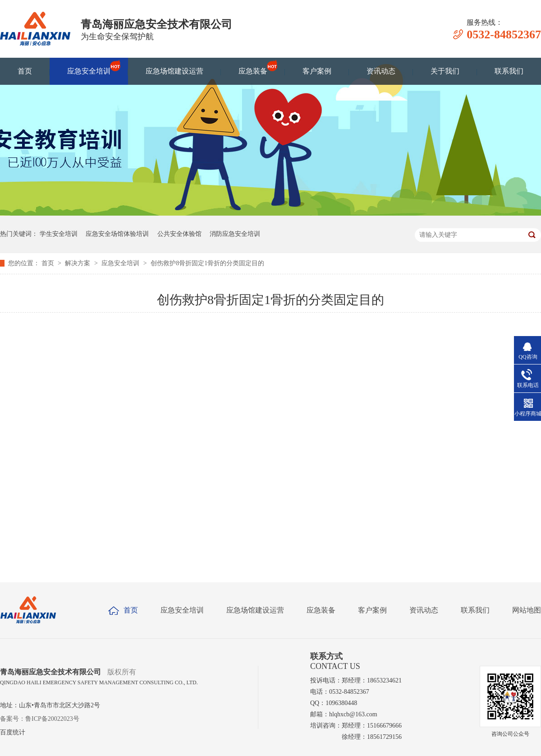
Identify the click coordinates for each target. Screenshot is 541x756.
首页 (25, 71)
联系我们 (509, 71)
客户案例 (317, 71)
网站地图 (527, 610)
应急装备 (253, 67)
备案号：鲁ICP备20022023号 (40, 719)
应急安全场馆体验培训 (117, 234)
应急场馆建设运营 (174, 71)
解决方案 (78, 263)
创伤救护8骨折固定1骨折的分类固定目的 (207, 263)
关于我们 (445, 71)
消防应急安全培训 (235, 234)
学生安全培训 (59, 234)
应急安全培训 (89, 67)
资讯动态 (381, 71)
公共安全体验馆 (179, 234)
